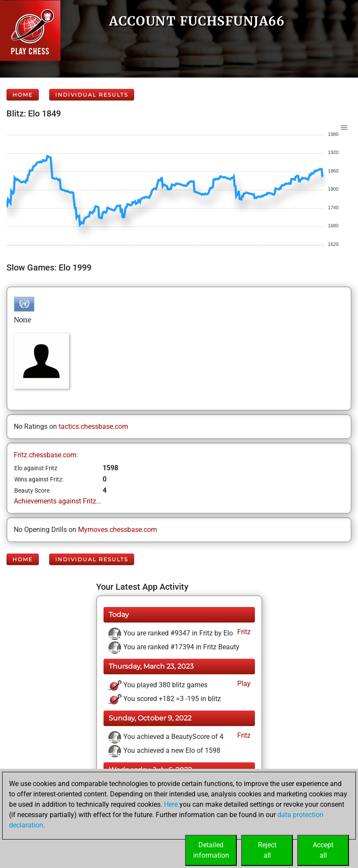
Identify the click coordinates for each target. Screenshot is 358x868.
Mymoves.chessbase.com (118, 530)
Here (171, 804)
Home (23, 95)
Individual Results (92, 95)
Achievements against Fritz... (58, 501)
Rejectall (267, 850)
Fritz (243, 632)
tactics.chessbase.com (93, 426)
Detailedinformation (211, 850)
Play (243, 684)
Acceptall (323, 850)
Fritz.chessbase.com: (46, 455)
